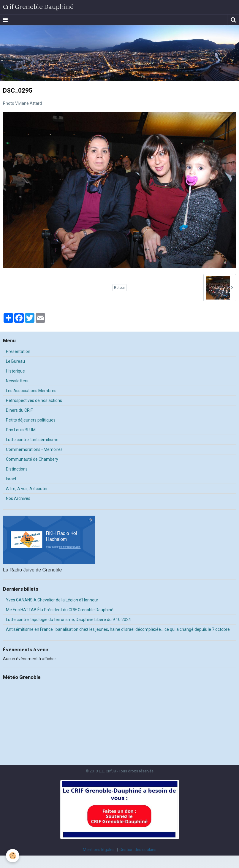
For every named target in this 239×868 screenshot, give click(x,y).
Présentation (18, 351)
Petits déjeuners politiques (31, 420)
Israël (11, 479)
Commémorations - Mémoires (34, 449)
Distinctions (17, 469)
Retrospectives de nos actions (34, 400)
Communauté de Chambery (32, 459)
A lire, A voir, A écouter (27, 489)
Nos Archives (18, 498)
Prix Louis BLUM (21, 430)
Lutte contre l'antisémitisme (32, 440)
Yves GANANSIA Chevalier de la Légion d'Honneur (52, 600)
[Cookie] (13, 856)
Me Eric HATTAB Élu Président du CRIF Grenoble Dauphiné (60, 610)
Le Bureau (15, 361)
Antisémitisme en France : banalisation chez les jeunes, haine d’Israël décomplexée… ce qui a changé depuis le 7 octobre (118, 629)
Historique (15, 371)
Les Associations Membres (31, 391)
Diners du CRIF (19, 410)
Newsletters (17, 381)
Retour (119, 288)
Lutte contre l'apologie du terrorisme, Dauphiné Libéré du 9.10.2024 (68, 620)
